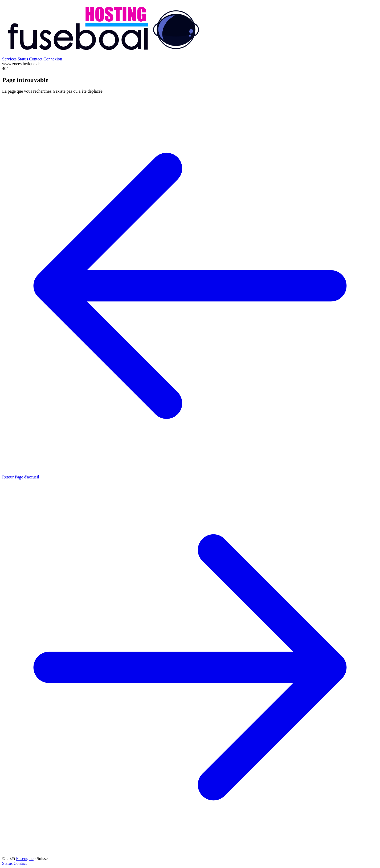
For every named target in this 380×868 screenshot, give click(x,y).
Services (9, 59)
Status (23, 59)
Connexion (53, 59)
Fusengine (25, 859)
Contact (36, 59)
